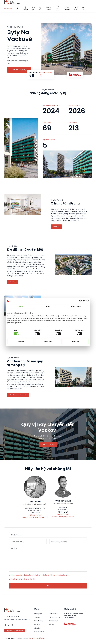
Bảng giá (33, 8)
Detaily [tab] (48, 306)
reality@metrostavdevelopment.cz (35, 517)
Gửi (48, 586)
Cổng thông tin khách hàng (15, 631)
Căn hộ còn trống (19, 70)
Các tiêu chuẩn (49, 8)
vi (89, 8)
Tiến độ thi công (67, 8)
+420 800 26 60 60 (13, 616)
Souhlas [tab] (20, 306)
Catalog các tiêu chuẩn (18, 395)
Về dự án (17, 8)
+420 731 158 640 (63, 514)
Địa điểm (40, 8)
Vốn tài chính (76, 8)
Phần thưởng (25, 8)
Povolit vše (75, 342)
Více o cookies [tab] (76, 306)
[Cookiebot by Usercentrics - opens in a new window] (81, 301)
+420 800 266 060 (35, 515)
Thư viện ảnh (58, 8)
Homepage (8, 8)
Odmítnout (21, 342)
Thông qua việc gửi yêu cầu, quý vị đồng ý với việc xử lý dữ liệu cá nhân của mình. (40, 575)
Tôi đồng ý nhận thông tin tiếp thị (23, 579)
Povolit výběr (48, 342)
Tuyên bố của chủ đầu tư (37, 638)
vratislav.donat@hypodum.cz (63, 517)
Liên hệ (84, 8)
